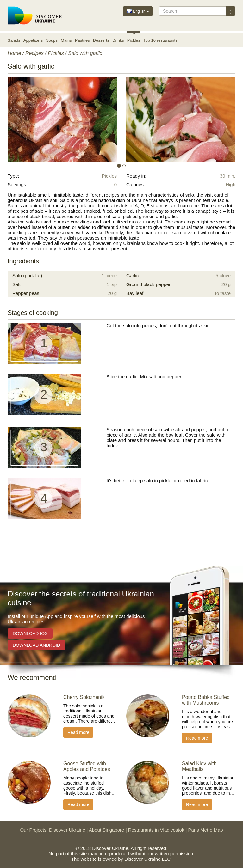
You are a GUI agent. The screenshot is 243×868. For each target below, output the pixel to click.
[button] (25, 119)
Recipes (34, 53)
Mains (66, 40)
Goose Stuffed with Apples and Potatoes (87, 766)
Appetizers (33, 40)
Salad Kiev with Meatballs (199, 766)
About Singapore (107, 830)
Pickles (134, 40)
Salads (14, 40)
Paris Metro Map (206, 830)
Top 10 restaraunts (160, 40)
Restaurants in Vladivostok (156, 830)
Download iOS (30, 633)
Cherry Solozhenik (84, 697)
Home (14, 53)
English (138, 11)
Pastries (82, 40)
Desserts (101, 40)
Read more (78, 732)
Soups (52, 40)
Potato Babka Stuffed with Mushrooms (206, 700)
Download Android (36, 645)
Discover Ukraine (67, 830)
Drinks (118, 40)
